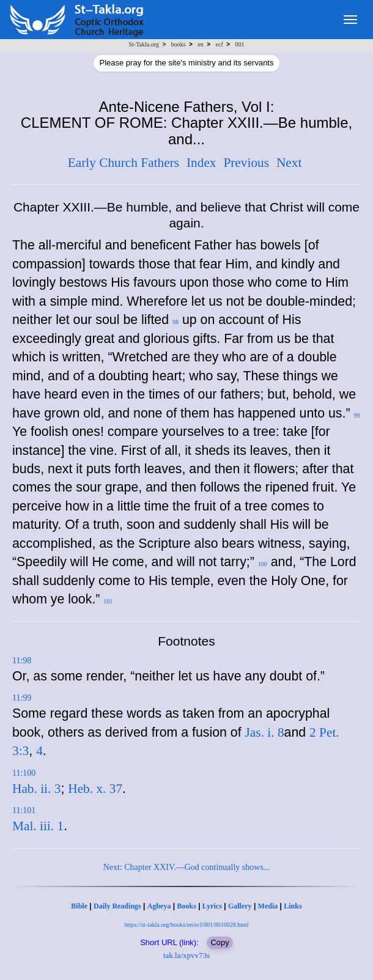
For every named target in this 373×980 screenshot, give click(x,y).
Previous (246, 163)
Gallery (240, 906)
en (200, 44)
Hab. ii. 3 (36, 789)
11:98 (22, 661)
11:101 (24, 810)
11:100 (24, 773)
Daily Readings (117, 906)
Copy (220, 942)
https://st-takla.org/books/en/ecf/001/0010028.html (186, 925)
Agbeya (159, 906)
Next (289, 163)
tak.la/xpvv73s (186, 955)
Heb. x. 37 (95, 789)
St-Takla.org (144, 44)
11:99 (22, 698)
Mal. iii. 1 (38, 826)
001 (239, 44)
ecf (220, 44)
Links (293, 906)
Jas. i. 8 (265, 732)
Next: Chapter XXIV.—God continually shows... (187, 867)
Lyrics (212, 906)
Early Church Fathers (124, 163)
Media (268, 906)
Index (201, 163)
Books (186, 906)
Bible (79, 906)
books (179, 44)
